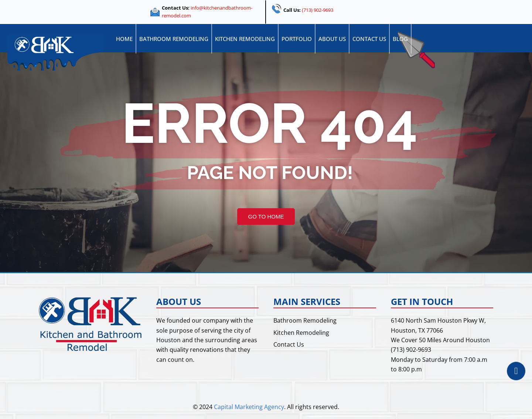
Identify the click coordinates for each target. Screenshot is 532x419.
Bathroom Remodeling (174, 39)
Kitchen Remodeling (245, 39)
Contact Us (369, 39)
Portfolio (297, 39)
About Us (332, 39)
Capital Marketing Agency (249, 407)
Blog (400, 39)
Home (124, 39)
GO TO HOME (266, 217)
